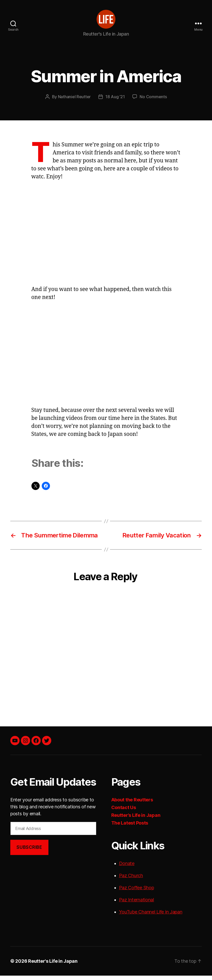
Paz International (137, 904)
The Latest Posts (130, 827)
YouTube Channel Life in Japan (151, 916)
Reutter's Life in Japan (53, 965)
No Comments (153, 101)
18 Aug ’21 (115, 101)
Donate (127, 868)
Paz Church (131, 880)
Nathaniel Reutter (74, 101)
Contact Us (124, 812)
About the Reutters (132, 804)
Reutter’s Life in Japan (136, 820)
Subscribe (29, 851)
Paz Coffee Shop (137, 892)
